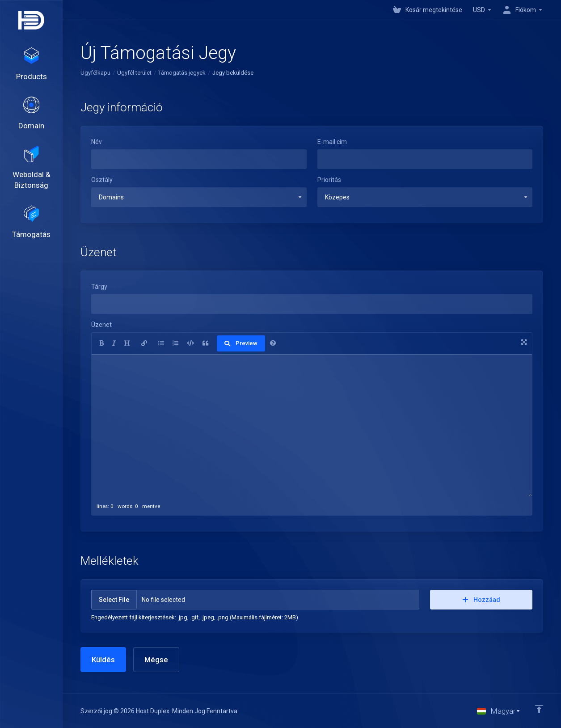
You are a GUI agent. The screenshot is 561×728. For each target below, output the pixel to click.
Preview (241, 343)
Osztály (102, 180)
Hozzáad (481, 600)
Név (97, 142)
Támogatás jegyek (182, 73)
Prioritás (329, 180)
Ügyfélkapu (95, 73)
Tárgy (99, 287)
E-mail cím (332, 142)
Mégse (156, 660)
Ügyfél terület (134, 73)
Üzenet (101, 325)
